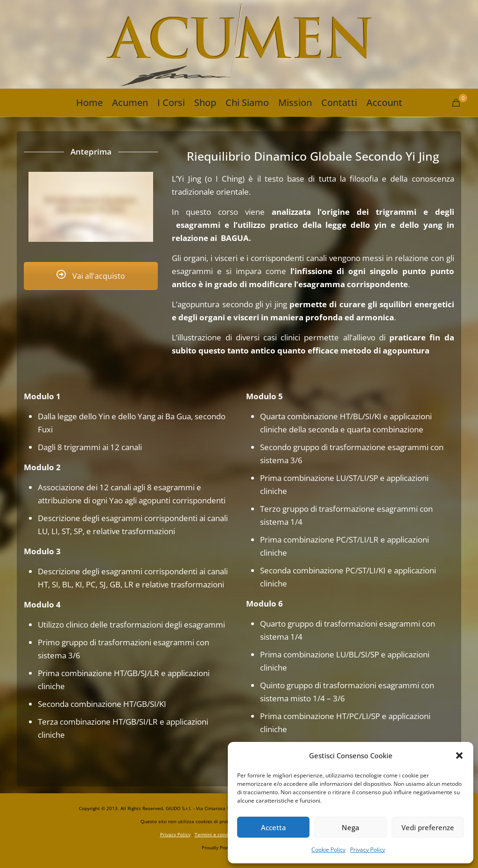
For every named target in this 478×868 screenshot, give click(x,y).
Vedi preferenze (428, 827)
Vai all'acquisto (91, 276)
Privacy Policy (368, 850)
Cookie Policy (328, 850)
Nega (351, 827)
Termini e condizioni (218, 834)
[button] (459, 755)
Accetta (274, 827)
